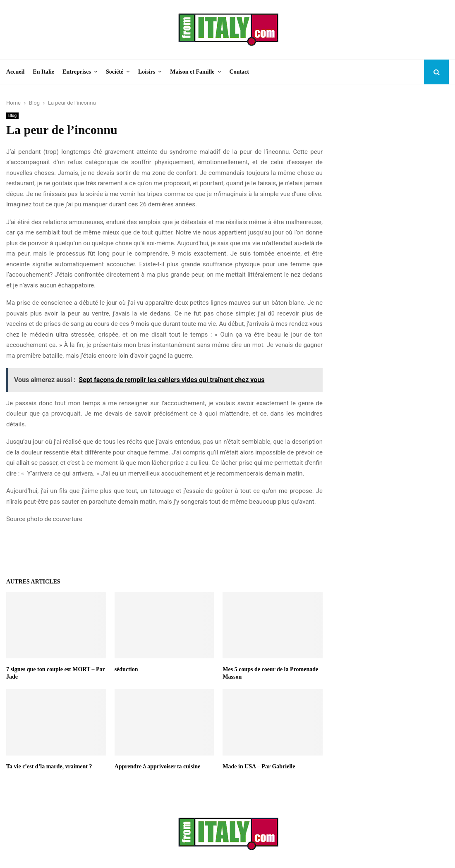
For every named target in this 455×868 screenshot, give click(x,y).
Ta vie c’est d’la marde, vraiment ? (49, 766)
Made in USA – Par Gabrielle (259, 766)
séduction (126, 669)
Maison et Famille (192, 72)
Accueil (15, 72)
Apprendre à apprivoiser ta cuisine (158, 766)
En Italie (43, 72)
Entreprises (77, 72)
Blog (12, 116)
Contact (239, 72)
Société (115, 72)
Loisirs (147, 72)
